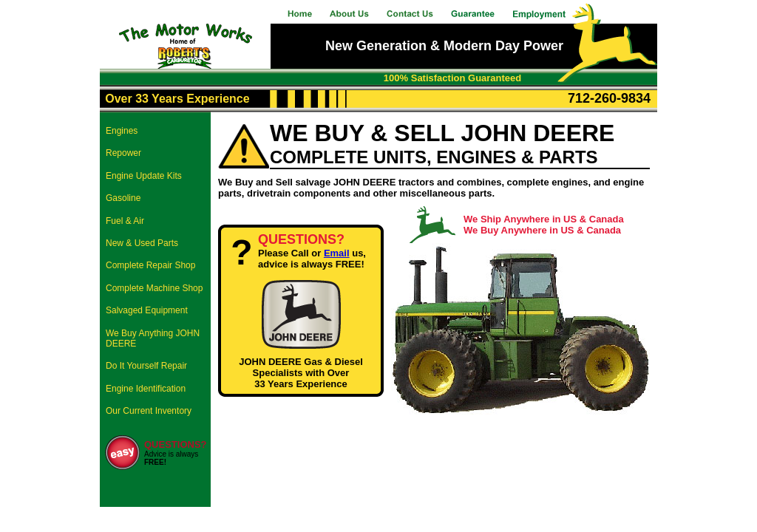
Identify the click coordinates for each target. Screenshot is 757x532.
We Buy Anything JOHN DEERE (153, 338)
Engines (122, 131)
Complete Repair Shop (150, 265)
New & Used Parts (142, 243)
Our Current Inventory (149, 411)
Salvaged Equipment (147, 310)
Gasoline (123, 198)
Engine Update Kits (144, 176)
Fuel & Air (125, 221)
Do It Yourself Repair (146, 366)
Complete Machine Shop (154, 288)
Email (337, 253)
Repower (123, 153)
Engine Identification (146, 389)
